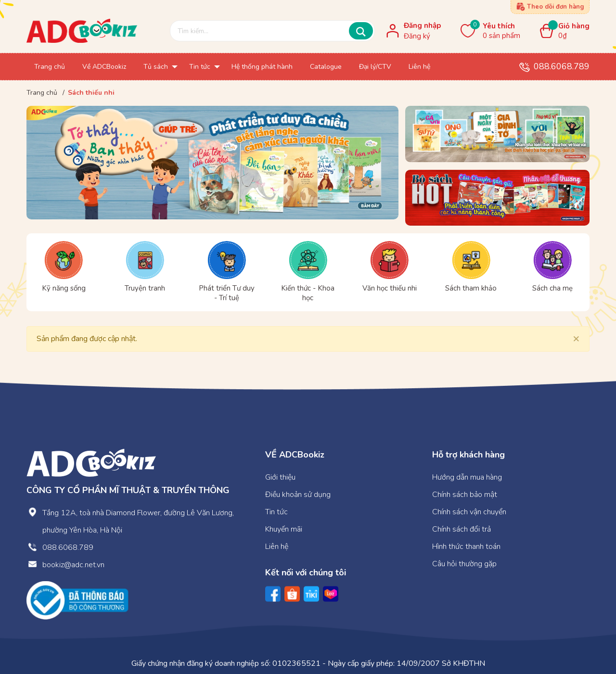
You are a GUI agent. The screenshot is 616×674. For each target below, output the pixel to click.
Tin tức (276, 512)
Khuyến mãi (284, 529)
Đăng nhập (422, 25)
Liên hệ (277, 547)
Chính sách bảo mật (465, 495)
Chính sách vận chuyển (469, 512)
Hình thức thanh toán (466, 547)
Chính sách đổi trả (462, 529)
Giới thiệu (280, 477)
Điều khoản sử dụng (298, 495)
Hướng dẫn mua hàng (467, 477)
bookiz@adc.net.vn (73, 565)
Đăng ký (417, 36)
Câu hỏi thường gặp (464, 564)
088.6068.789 (562, 66)
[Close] (576, 338)
